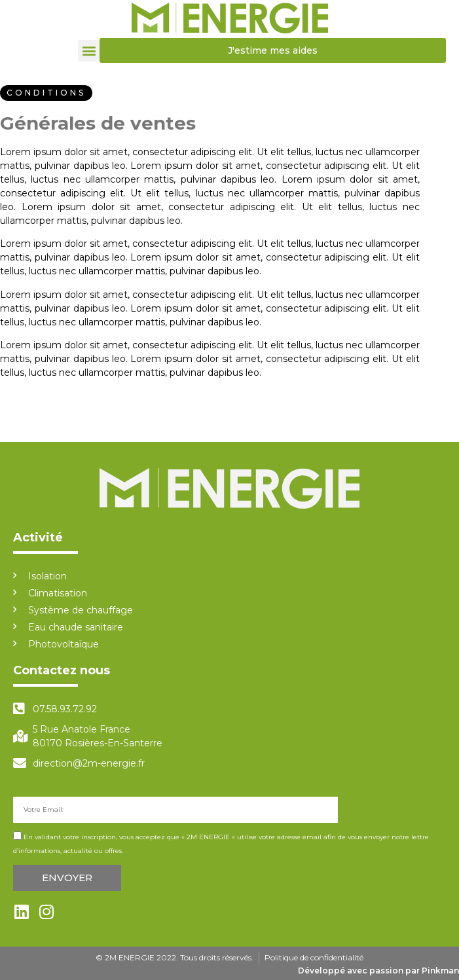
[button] (89, 51)
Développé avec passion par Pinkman (378, 971)
